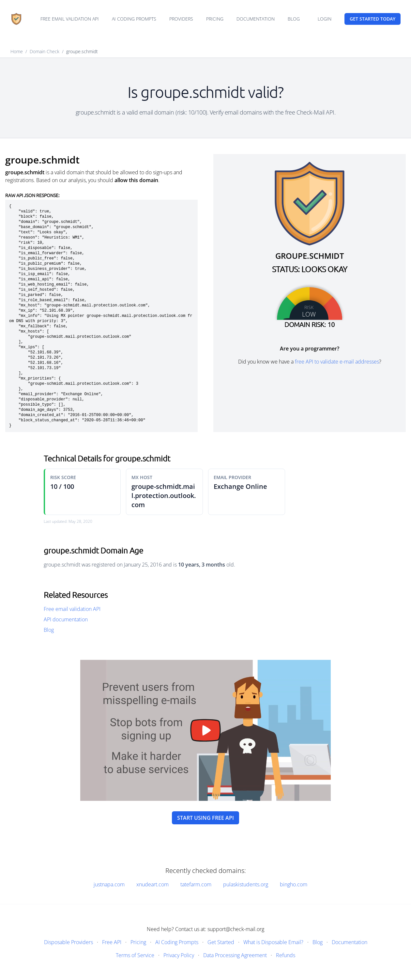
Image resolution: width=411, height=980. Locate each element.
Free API (112, 942)
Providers (181, 19)
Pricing (215, 19)
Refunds (286, 955)
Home (17, 51)
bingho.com (294, 884)
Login (325, 19)
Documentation (256, 19)
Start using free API (205, 818)
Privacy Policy (179, 955)
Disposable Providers (68, 942)
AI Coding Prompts (134, 19)
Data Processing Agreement (235, 955)
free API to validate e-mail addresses (337, 362)
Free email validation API (70, 19)
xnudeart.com (152, 884)
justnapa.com (109, 884)
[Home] (16, 19)
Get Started (221, 942)
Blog (294, 19)
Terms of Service (135, 955)
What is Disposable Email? (273, 942)
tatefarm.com (196, 884)
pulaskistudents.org (246, 884)
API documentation (66, 619)
